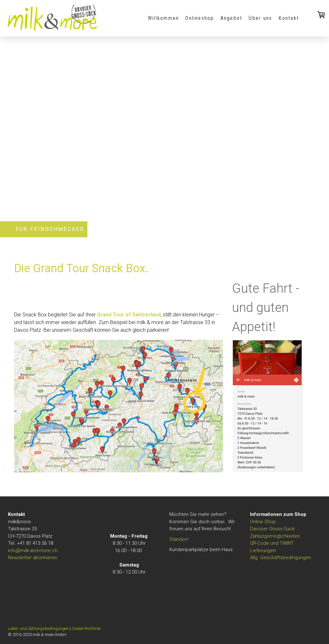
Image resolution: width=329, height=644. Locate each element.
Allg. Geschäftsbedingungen (281, 558)
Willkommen (163, 18)
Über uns (260, 18)
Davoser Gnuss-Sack (272, 529)
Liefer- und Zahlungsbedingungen (38, 628)
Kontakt (289, 18)
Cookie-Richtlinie (86, 628)
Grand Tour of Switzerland (129, 315)
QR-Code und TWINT (272, 543)
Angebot (232, 18)
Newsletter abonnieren (33, 558)
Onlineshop (200, 18)
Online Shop (263, 522)
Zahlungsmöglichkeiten (275, 536)
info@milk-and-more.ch (33, 550)
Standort (179, 539)
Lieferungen (263, 550)
